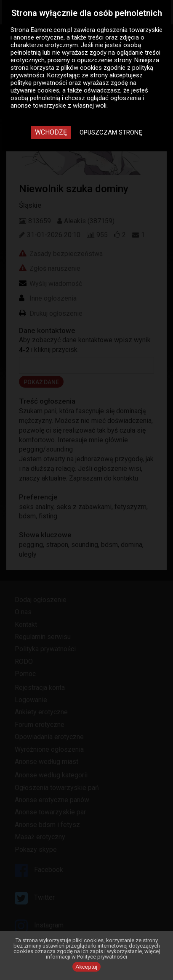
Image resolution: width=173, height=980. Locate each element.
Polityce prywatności (102, 957)
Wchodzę (51, 132)
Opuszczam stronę (111, 132)
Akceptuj (87, 967)
